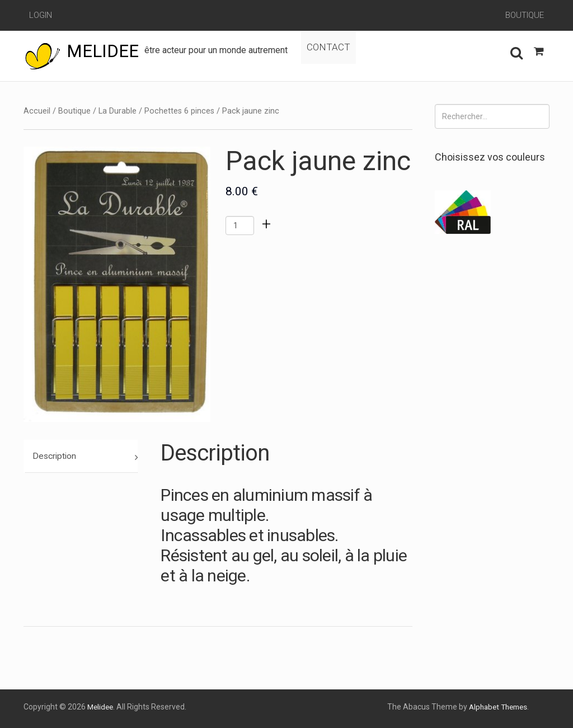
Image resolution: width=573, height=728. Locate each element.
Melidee (104, 51)
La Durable (118, 111)
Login (41, 15)
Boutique (525, 15)
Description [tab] (55, 456)
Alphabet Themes (495, 707)
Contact (351, 51)
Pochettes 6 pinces (180, 111)
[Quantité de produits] (240, 226)
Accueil (37, 111)
